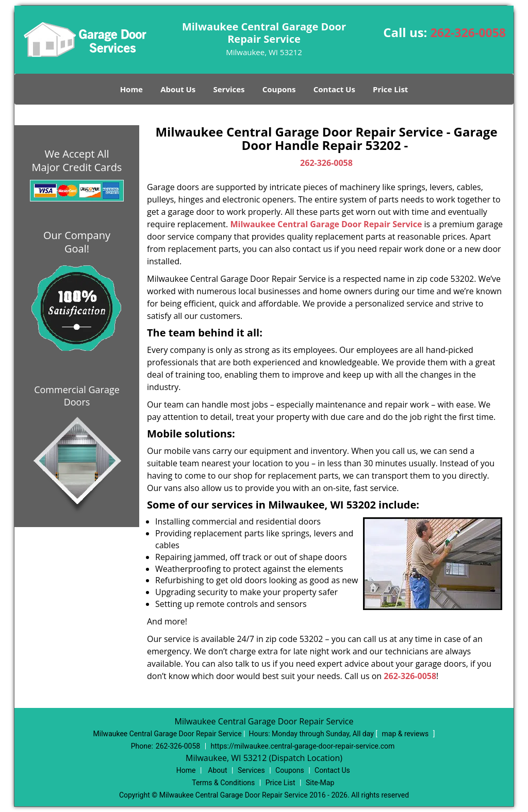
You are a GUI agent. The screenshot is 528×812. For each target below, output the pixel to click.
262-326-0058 (468, 32)
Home (131, 89)
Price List (390, 89)
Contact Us (334, 89)
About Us (178, 89)
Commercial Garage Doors (77, 396)
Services (229, 89)
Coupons (279, 89)
